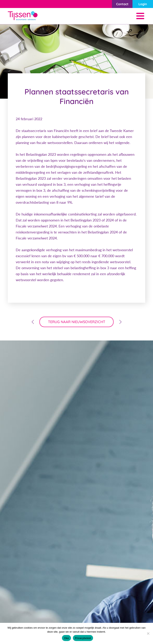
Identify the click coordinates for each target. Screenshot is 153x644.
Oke (66, 638)
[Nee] (148, 633)
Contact (122, 4)
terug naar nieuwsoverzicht (77, 322)
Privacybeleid (83, 638)
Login (143, 4)
